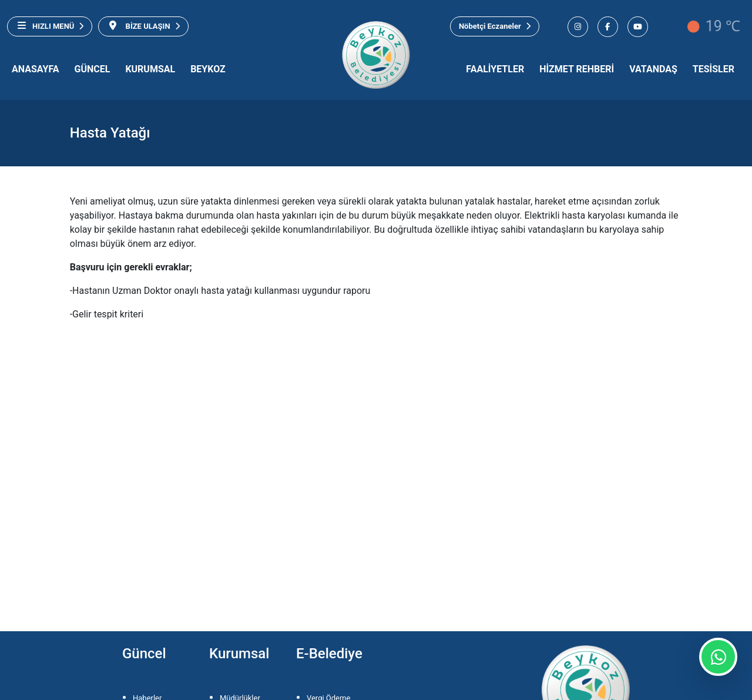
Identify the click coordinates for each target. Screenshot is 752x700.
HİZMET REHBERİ (577, 69)
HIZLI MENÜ (50, 26)
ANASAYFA (36, 69)
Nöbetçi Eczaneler (495, 26)
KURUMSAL (150, 69)
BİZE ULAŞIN (143, 26)
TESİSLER (714, 69)
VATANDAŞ (653, 69)
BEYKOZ (208, 69)
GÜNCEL (93, 69)
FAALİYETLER (495, 69)
